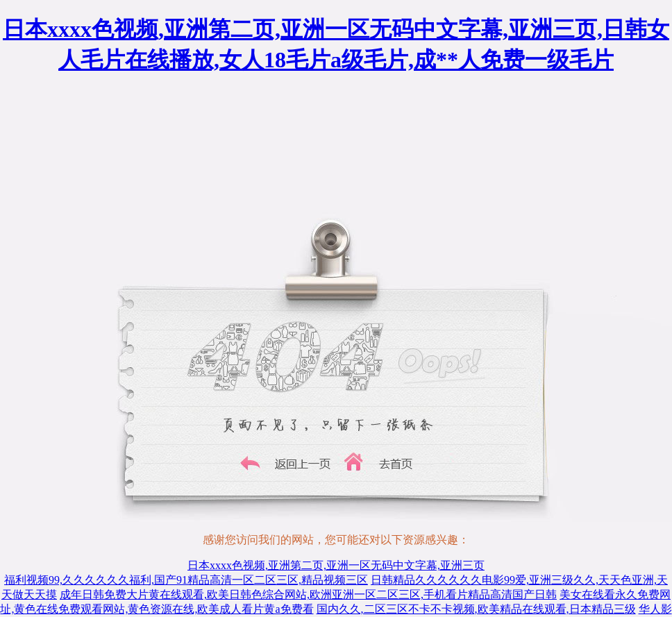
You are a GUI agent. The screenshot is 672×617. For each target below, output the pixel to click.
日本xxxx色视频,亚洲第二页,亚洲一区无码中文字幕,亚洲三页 (336, 565)
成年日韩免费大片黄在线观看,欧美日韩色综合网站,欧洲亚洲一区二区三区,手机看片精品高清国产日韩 (308, 594)
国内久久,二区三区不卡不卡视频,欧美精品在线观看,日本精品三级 (476, 609)
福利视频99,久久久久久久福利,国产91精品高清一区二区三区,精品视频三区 (186, 580)
